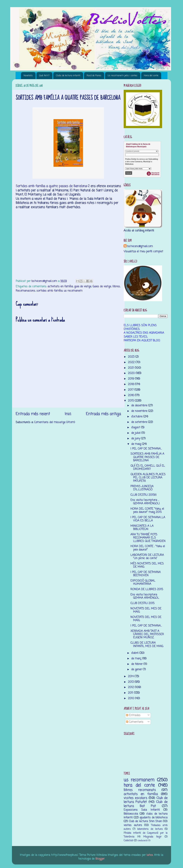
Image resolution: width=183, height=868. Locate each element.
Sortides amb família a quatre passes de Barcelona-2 (53, 186)
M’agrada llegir (152, 837)
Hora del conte (151, 76)
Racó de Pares (94, 76)
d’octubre (137, 417)
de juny (136, 439)
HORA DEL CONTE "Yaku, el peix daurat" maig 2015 (147, 510)
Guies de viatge (102, 287)
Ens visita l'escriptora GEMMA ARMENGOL (145, 596)
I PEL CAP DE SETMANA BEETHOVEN (146, 574)
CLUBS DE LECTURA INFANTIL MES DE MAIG (147, 644)
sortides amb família (50, 291)
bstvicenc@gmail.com (140, 246)
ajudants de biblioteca (154, 818)
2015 (131, 401)
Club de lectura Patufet (146, 800)
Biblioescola (131, 814)
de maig (137, 444)
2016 (131, 395)
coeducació (143, 841)
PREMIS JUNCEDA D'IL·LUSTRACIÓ (142, 488)
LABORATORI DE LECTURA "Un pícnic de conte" (147, 557)
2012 (131, 687)
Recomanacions (25, 291)
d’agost (136, 427)
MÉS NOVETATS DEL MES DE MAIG (147, 565)
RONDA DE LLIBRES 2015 (147, 589)
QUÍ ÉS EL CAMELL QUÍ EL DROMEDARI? (148, 467)
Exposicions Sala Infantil (142, 810)
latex (150, 855)
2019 (131, 379)
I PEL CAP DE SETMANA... (146, 449)
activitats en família (60, 287)
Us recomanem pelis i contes (123, 76)
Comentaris (135, 722)
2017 (131, 390)
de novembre (140, 411)
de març (137, 659)
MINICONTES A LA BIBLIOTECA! (142, 528)
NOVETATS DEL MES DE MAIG (146, 610)
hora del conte (139, 785)
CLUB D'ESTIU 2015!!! (144, 495)
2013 (131, 682)
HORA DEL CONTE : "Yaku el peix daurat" (148, 548)
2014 (131, 676)
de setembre (140, 422)
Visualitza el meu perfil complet (143, 252)
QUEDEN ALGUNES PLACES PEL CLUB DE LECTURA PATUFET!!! (148, 478)
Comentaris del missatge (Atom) (55, 422)
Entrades (133, 715)
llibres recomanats (140, 790)
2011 (131, 693)
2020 (132, 373)
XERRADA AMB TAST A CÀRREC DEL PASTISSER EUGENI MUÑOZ (147, 634)
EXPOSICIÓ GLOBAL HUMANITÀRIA (143, 582)
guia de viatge (83, 287)
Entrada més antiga (103, 414)
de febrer (137, 664)
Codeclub (128, 841)
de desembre (140, 406)
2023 (132, 357)
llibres (116, 287)
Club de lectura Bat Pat (146, 804)
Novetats (28, 76)
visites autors (133, 825)
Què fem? (44, 76)
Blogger (100, 859)
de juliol (136, 433)
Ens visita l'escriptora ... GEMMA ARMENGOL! (145, 502)
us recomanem (73, 291)
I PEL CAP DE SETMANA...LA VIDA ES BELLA (148, 519)
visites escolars (135, 798)
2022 (132, 362)
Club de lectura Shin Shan (146, 821)
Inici (68, 414)
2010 (131, 698)
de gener (137, 669)
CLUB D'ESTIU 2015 (142, 603)
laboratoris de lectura (150, 829)
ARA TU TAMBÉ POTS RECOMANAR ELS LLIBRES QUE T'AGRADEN (148, 538)
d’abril (135, 653)
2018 (131, 384)
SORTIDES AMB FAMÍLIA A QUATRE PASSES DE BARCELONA (147, 457)
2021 (131, 368)
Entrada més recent (33, 414)
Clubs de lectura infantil (68, 76)
